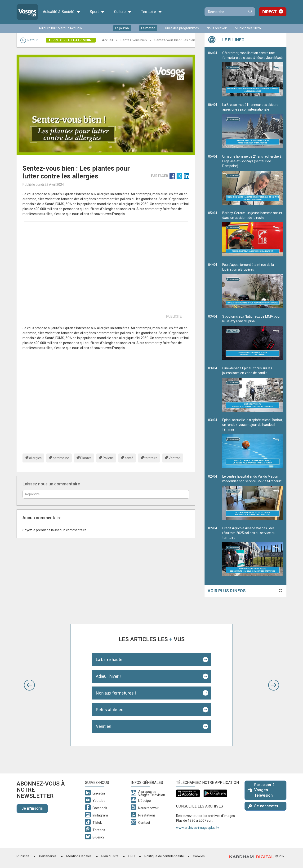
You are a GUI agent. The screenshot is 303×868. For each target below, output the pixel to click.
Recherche (250, 12)
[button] (29, 685)
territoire (151, 458)
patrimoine (61, 458)
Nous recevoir (217, 28)
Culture (123, 12)
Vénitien (104, 726)
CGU (131, 856)
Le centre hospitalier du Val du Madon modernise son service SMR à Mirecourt (253, 497)
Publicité (23, 856)
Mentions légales (79, 856)
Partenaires (48, 856)
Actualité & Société (62, 12)
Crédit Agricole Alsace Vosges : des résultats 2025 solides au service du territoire (253, 551)
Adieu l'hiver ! (108, 676)
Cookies (199, 856)
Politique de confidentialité (164, 856)
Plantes (86, 458)
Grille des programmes (182, 28)
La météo (148, 28)
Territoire (151, 12)
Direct (270, 12)
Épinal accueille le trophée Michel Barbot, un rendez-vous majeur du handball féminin (253, 443)
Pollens (108, 458)
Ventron (175, 458)
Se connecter (263, 806)
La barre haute (109, 659)
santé (129, 458)
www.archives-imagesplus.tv (198, 828)
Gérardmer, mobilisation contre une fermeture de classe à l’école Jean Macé (253, 74)
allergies (35, 458)
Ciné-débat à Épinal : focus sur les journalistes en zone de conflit (253, 389)
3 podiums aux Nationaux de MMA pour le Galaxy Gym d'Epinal (253, 337)
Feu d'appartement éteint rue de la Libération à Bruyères (253, 285)
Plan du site (110, 856)
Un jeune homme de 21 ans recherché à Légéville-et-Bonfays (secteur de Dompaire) (253, 180)
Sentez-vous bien (134, 40)
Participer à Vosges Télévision (261, 790)
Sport (97, 12)
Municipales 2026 (248, 28)
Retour (29, 40)
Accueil (107, 40)
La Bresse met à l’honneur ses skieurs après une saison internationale (253, 125)
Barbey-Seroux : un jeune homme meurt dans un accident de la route (253, 234)
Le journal (122, 28)
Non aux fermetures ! (116, 693)
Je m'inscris (32, 808)
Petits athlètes (110, 710)
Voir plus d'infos (227, 591)
